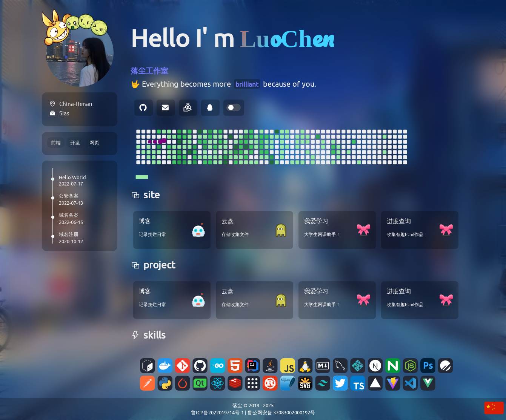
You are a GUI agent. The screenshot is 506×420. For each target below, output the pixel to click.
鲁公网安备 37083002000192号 (281, 412)
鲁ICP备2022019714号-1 (217, 412)
